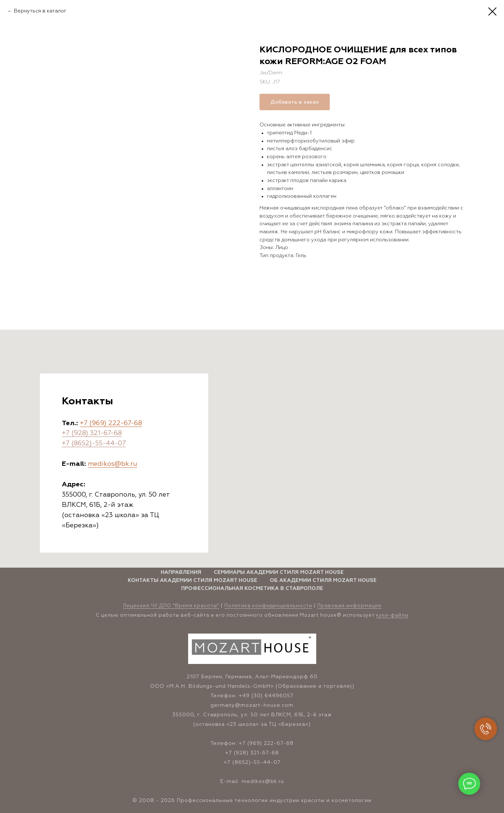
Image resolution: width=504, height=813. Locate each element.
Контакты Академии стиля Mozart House (193, 580)
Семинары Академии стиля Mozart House (279, 572)
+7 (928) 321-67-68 (92, 433)
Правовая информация (349, 606)
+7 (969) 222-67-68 (111, 423)
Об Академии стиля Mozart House (323, 580)
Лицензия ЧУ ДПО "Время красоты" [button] (171, 606)
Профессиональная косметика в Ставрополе (252, 589)
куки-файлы (392, 615)
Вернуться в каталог (40, 11)
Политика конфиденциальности (268, 606)
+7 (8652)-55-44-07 (94, 443)
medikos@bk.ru (113, 464)
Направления (181, 572)
